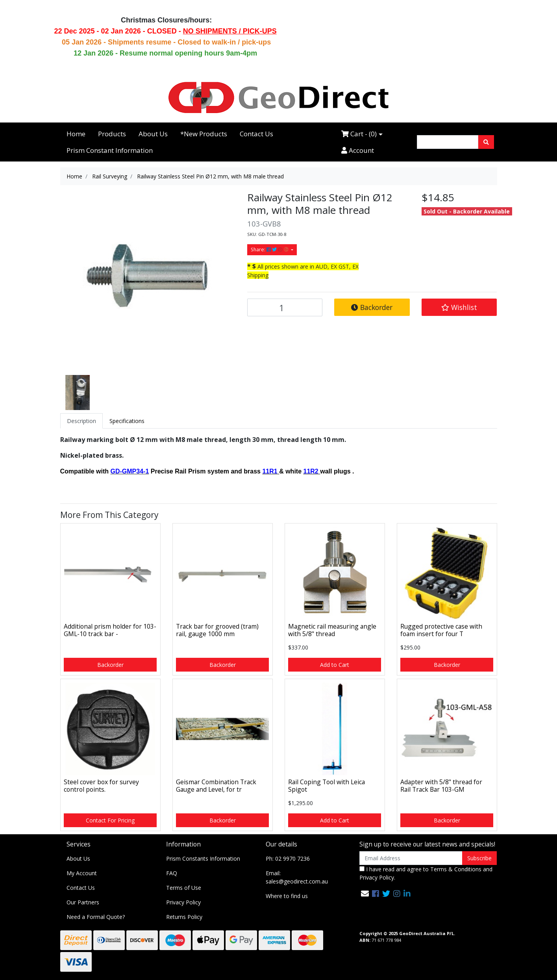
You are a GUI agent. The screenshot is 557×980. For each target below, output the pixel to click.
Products (112, 134)
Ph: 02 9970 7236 (288, 858)
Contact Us (256, 134)
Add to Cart (335, 665)
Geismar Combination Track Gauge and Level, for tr (216, 786)
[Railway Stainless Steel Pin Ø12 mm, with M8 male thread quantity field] (285, 307)
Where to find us (287, 896)
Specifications (127, 421)
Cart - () (359, 134)
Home (76, 134)
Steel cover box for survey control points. (101, 786)
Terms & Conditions (456, 869)
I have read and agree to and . (426, 873)
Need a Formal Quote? (96, 917)
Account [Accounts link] (358, 150)
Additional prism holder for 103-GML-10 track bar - (110, 630)
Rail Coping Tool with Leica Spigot (327, 786)
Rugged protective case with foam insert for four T (441, 630)
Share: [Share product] (270, 250)
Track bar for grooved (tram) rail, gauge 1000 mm (217, 630)
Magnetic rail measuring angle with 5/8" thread (332, 630)
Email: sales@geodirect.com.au (297, 877)
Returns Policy (184, 917)
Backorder (372, 307)
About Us (153, 134)
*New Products (204, 134)
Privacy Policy (183, 902)
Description (81, 421)
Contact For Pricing (110, 820)
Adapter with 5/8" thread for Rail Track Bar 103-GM (441, 786)
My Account (82, 873)
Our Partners (83, 902)
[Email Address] (411, 858)
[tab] (81, 421)
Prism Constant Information (110, 150)
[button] (459, 307)
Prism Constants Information (203, 858)
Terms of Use (184, 888)
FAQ (172, 873)
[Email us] (365, 894)
